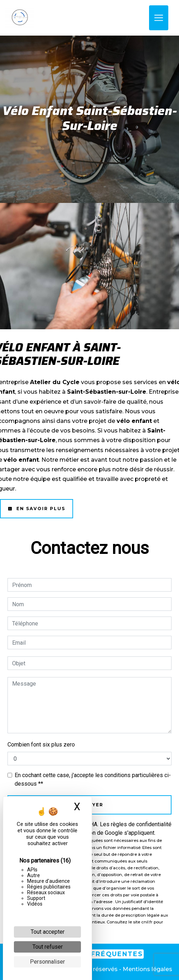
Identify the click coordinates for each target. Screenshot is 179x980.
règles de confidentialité (141, 824)
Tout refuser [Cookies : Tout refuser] (48, 947)
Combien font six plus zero (41, 745)
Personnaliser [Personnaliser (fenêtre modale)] (47, 962)
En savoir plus (37, 509)
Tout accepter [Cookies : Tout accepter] (48, 932)
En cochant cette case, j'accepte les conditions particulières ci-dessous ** (93, 779)
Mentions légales (147, 969)
